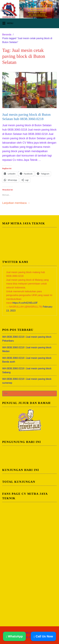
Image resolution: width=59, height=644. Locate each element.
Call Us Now (43, 636)
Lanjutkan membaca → (16, 203)
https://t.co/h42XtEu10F (25, 303)
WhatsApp (14, 636)
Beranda (7, 35)
